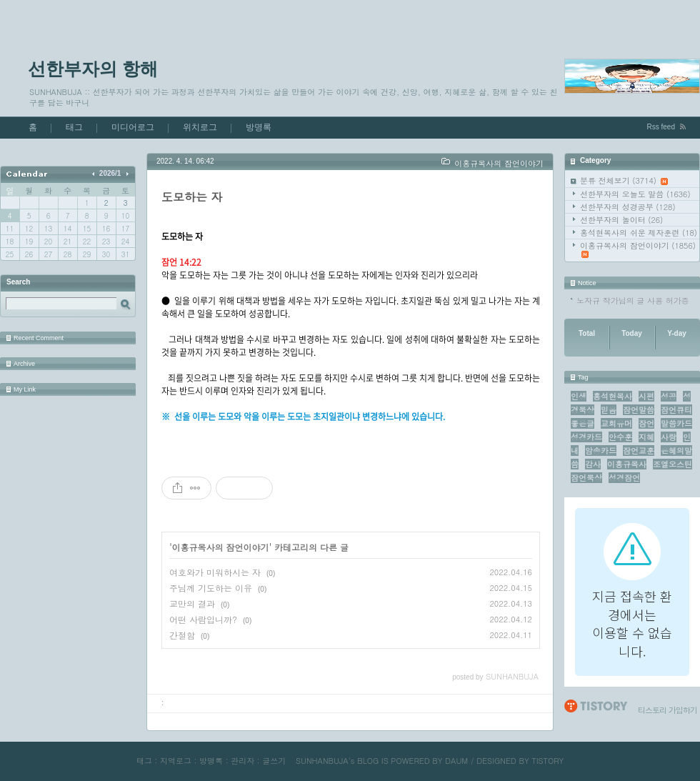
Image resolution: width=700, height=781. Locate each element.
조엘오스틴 (672, 464)
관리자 (242, 761)
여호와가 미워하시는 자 (215, 572)
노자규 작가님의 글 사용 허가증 (633, 300)
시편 (646, 396)
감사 (593, 464)
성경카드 (586, 437)
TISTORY (547, 761)
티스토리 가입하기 (667, 710)
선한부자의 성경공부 (628, 207)
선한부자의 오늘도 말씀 (635, 194)
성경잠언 (624, 478)
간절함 (182, 635)
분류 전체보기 (624, 180)
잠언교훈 (639, 451)
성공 (669, 396)
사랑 (669, 437)
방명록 (259, 127)
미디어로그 (133, 127)
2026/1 (110, 173)
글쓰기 (274, 761)
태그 (74, 127)
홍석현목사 (612, 396)
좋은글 (582, 423)
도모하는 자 (192, 197)
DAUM (456, 761)
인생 (579, 396)
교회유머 (616, 423)
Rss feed (661, 127)
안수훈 (620, 437)
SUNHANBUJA (322, 761)
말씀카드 (676, 423)
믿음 (609, 410)
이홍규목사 (627, 464)
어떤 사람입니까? (203, 619)
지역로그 (176, 761)
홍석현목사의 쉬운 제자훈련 (639, 233)
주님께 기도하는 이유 (211, 588)
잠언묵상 (586, 478)
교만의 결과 (192, 603)
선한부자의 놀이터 (621, 220)
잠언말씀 (639, 410)
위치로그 (200, 127)
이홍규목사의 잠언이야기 (638, 249)
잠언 (646, 423)
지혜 (646, 437)
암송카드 (601, 451)
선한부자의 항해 (93, 69)
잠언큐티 (676, 410)
